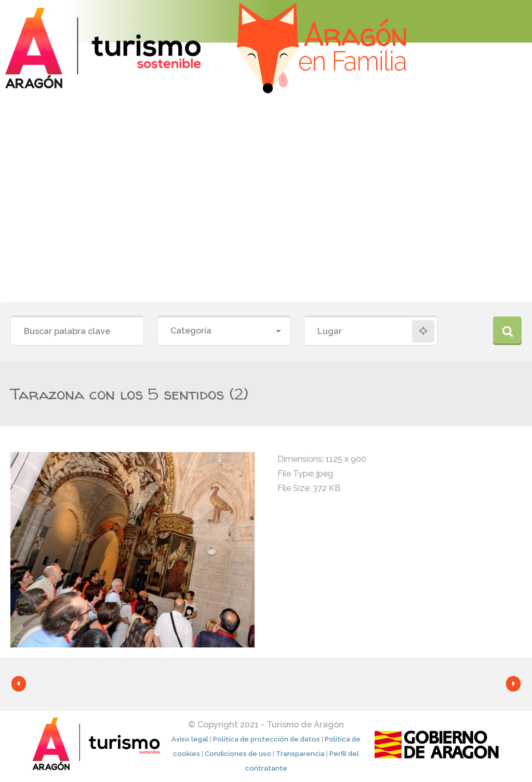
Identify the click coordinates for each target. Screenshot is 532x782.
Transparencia (300, 754)
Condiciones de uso (238, 754)
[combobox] (224, 331)
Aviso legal (190, 739)
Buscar (507, 331)
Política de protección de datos (267, 739)
